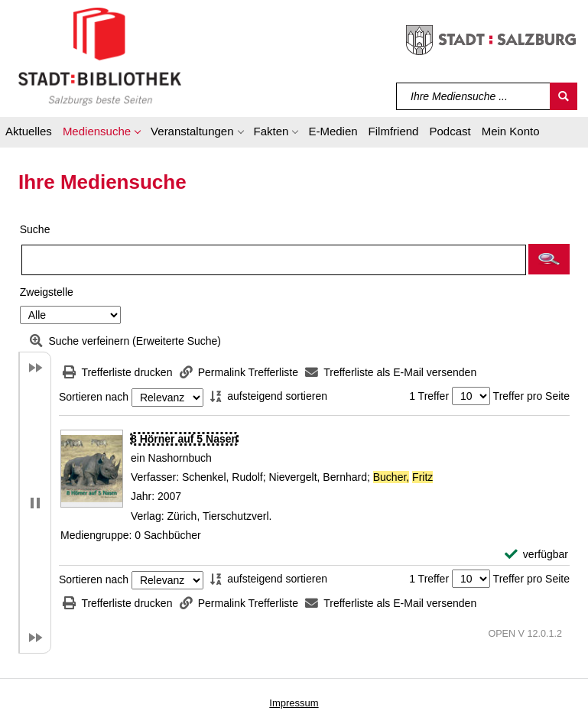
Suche (35, 229)
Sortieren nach (94, 398)
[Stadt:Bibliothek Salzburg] (100, 56)
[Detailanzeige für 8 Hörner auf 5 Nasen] (184, 439)
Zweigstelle (47, 292)
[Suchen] (564, 96)
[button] (101, 134)
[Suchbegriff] (474, 96)
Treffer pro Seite (531, 396)
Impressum (294, 703)
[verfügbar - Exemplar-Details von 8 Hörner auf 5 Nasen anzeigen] (536, 555)
